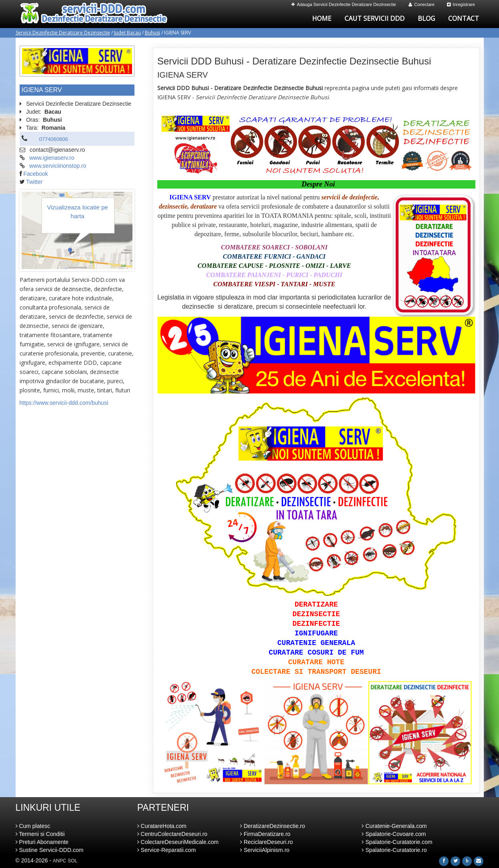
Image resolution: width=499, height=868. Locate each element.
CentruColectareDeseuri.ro (172, 834)
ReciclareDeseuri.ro (267, 842)
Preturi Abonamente (42, 842)
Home (322, 18)
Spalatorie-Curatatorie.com (397, 842)
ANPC (59, 861)
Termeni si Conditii (40, 834)
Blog (426, 18)
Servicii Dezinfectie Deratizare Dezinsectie (63, 33)
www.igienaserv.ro (52, 158)
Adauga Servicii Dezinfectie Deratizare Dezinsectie (344, 4)
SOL (72, 861)
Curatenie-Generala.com (394, 826)
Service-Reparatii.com (167, 850)
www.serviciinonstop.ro (58, 166)
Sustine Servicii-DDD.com (50, 850)
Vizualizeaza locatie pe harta (78, 211)
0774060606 (54, 139)
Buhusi (152, 33)
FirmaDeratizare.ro (265, 834)
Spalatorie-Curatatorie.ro (394, 850)
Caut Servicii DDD (375, 18)
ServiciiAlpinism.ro (265, 850)
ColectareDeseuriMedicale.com (178, 842)
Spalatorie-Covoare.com (394, 834)
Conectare (422, 4)
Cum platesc (33, 826)
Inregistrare (461, 4)
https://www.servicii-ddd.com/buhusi (64, 403)
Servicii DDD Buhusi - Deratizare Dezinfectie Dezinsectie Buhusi (294, 61)
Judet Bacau (127, 33)
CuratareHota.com (162, 826)
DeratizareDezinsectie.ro (273, 826)
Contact (464, 18)
